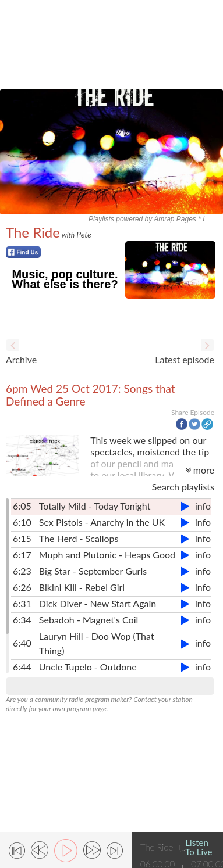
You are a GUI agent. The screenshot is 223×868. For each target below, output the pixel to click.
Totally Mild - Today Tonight (95, 506)
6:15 (22, 538)
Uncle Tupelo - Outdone (88, 667)
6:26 (22, 587)
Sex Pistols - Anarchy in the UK (102, 522)
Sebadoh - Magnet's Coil (89, 620)
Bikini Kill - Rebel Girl (82, 587)
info (203, 506)
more (200, 470)
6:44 (22, 667)
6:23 (22, 571)
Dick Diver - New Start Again (98, 603)
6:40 (22, 643)
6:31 (22, 603)
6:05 (22, 506)
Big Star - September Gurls (93, 571)
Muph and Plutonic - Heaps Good (107, 555)
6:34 (22, 620)
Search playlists (183, 487)
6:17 (22, 555)
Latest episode (185, 359)
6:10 (22, 522)
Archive (21, 359)
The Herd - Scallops (79, 538)
